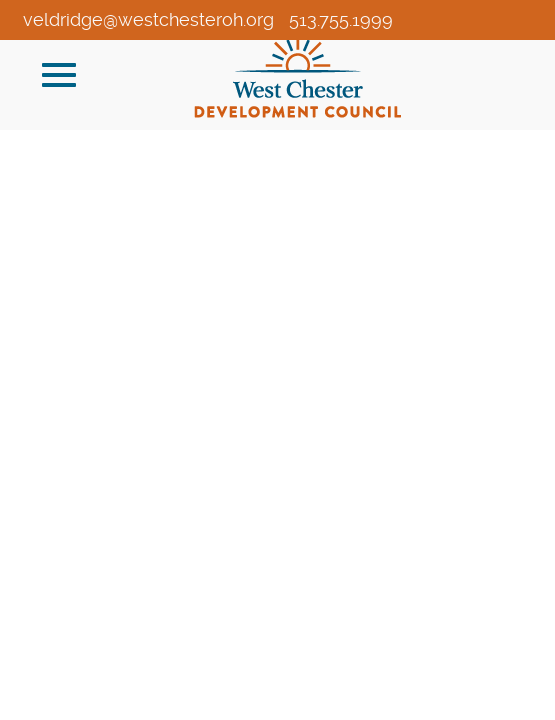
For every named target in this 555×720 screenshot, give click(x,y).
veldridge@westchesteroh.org (148, 19)
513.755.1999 (341, 19)
